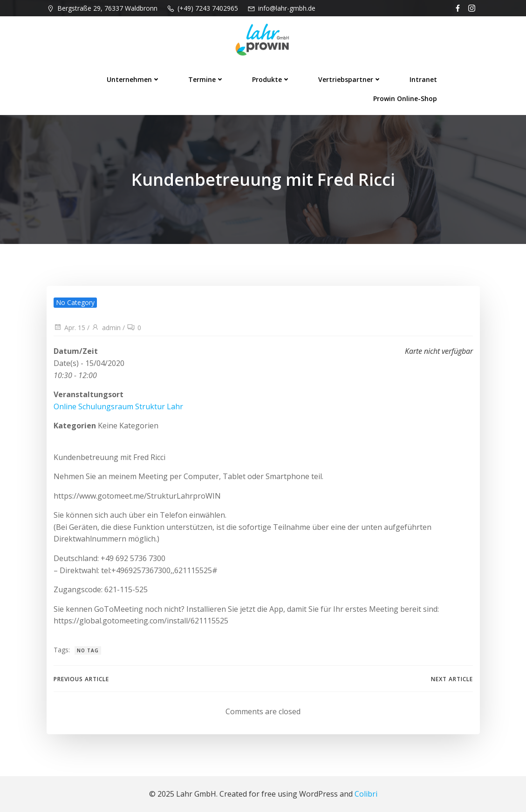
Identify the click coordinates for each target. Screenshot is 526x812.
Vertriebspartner (350, 79)
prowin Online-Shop (405, 98)
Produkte (271, 79)
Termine (206, 79)
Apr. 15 (69, 328)
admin (106, 328)
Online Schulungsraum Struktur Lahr (118, 406)
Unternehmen (133, 79)
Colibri (366, 794)
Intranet (423, 79)
